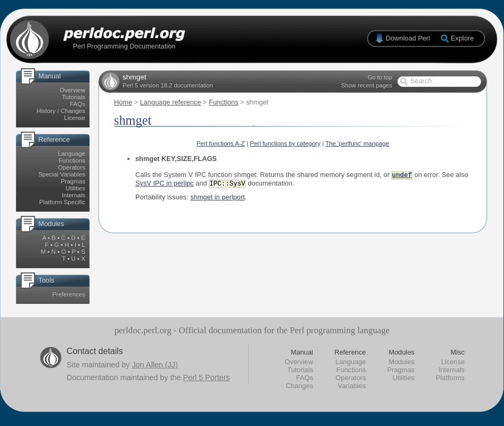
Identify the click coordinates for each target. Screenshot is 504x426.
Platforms (450, 378)
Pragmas (73, 181)
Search (421, 81)
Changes (299, 386)
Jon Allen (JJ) (155, 365)
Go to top (380, 77)
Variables (352, 386)
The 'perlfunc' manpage (357, 143)
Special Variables (62, 174)
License (75, 118)
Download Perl (408, 38)
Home (123, 102)
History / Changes (61, 111)
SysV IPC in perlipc (165, 184)
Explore (462, 38)
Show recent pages (367, 85)
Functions (72, 160)
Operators (72, 167)
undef (402, 175)
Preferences (69, 294)
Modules (402, 362)
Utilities (75, 188)
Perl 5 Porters (206, 377)
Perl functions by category (285, 143)
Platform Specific (62, 202)
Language (72, 154)
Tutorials (74, 97)
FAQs (78, 104)
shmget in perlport (217, 198)
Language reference (171, 102)
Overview (72, 90)
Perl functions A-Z (221, 143)
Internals (74, 195)
